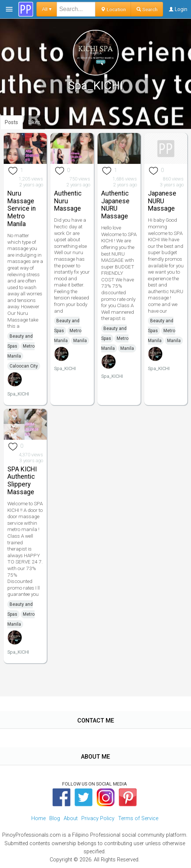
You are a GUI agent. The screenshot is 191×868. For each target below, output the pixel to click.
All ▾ (47, 9)
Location (113, 9)
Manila (80, 341)
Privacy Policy (98, 818)
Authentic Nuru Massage (68, 201)
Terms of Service (138, 818)
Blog (55, 818)
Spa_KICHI (18, 394)
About (71, 818)
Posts (11, 122)
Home (38, 818)
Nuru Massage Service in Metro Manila (22, 209)
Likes (34, 122)
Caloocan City (24, 366)
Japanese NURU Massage (162, 201)
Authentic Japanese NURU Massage (115, 205)
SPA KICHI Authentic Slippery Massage (22, 481)
